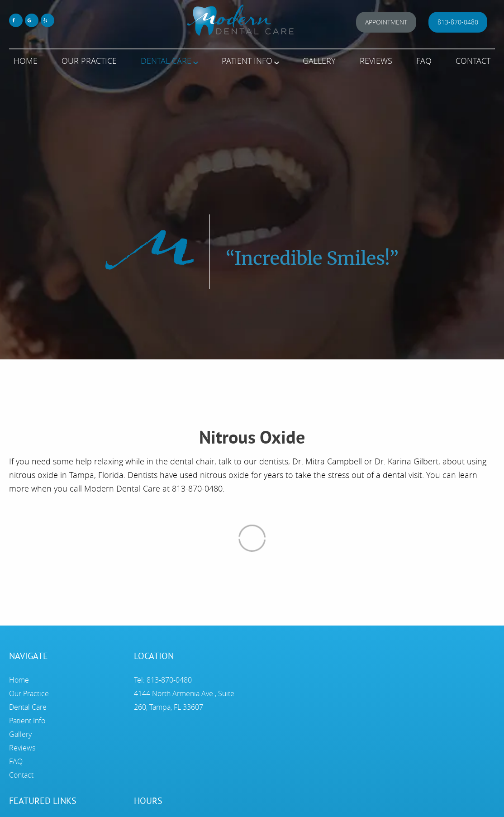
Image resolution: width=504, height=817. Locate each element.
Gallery (319, 61)
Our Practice (89, 61)
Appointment (386, 22)
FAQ (424, 61)
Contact (473, 61)
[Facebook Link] (16, 20)
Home (26, 61)
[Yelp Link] (48, 20)
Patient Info (247, 61)
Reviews (376, 61)
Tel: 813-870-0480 (163, 680)
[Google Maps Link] (32, 20)
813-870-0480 (458, 22)
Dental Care (166, 61)
